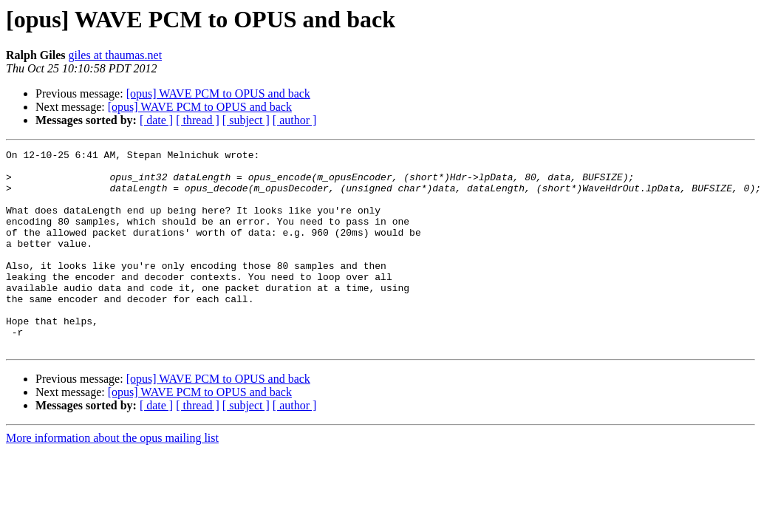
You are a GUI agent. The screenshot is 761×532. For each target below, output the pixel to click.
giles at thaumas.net (115, 55)
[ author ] (295, 120)
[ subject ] (246, 120)
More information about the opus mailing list (112, 478)
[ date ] (156, 120)
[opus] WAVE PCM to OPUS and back (218, 93)
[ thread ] (198, 120)
